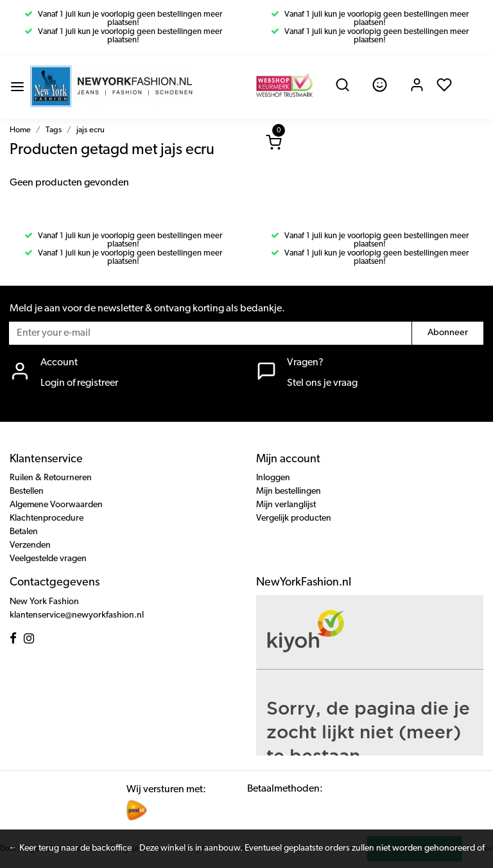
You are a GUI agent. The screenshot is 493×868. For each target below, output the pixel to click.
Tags (54, 130)
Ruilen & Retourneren (51, 478)
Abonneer (448, 333)
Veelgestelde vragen (48, 559)
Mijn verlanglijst (286, 505)
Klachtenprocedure (47, 518)
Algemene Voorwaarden (56, 505)
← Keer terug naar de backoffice (70, 848)
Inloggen (273, 478)
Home (20, 130)
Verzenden (30, 545)
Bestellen (27, 491)
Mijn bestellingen (289, 491)
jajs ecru (91, 130)
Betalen (24, 532)
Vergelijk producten (294, 518)
